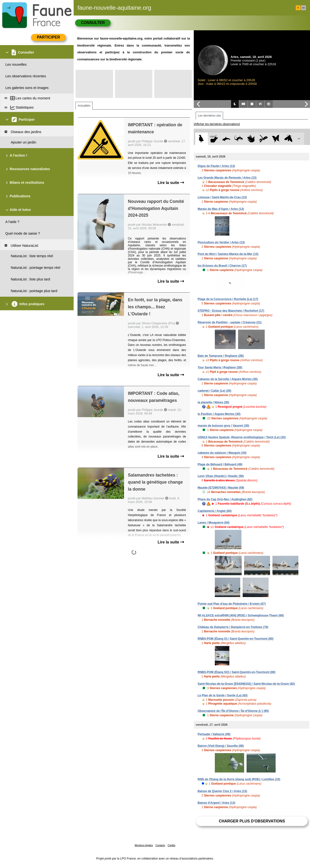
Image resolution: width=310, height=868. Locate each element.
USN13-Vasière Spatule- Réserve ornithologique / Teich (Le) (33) (242, 437)
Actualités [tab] (84, 106)
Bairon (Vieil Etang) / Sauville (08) (221, 746)
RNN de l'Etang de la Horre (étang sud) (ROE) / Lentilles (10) (239, 779)
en (303, 8)
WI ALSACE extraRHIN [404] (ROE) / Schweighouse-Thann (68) (241, 615)
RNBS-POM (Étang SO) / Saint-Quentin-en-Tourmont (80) (236, 672)
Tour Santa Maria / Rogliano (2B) (220, 367)
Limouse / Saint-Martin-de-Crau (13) (222, 197)
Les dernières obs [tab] (209, 116)
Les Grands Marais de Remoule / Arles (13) (227, 178)
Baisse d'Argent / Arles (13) (216, 803)
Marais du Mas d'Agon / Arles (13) (221, 209)
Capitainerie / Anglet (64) (215, 511)
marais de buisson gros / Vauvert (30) (223, 426)
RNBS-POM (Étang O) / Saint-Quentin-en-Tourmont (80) (236, 639)
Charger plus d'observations (252, 821)
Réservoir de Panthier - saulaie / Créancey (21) (230, 322)
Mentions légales (144, 845)
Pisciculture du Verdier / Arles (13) (221, 242)
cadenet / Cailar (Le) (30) (214, 391)
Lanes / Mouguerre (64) (213, 523)
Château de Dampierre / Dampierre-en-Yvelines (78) (233, 627)
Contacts (160, 845)
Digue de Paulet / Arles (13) (216, 166)
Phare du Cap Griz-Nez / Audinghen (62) (225, 499)
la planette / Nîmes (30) (213, 402)
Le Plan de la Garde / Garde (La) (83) (223, 695)
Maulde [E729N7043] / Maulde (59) (221, 488)
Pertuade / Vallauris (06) (214, 734)
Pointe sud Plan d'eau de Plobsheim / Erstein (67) (232, 604)
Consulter (93, 23)
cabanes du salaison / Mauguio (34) (222, 453)
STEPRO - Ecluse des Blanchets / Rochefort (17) (231, 311)
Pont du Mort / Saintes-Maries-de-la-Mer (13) (228, 254)
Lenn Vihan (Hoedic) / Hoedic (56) (221, 476)
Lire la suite (171, 183)
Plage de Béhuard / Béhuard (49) (220, 464)
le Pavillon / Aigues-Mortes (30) (219, 414)
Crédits (171, 845)
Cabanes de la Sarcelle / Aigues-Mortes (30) (228, 379)
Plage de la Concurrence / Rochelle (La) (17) (228, 299)
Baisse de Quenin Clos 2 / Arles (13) (222, 791)
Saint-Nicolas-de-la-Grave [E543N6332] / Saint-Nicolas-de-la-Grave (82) (246, 684)
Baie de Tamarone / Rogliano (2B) (221, 356)
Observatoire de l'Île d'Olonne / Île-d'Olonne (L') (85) (233, 711)
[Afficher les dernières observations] (217, 124)
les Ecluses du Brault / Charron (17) (222, 266)
